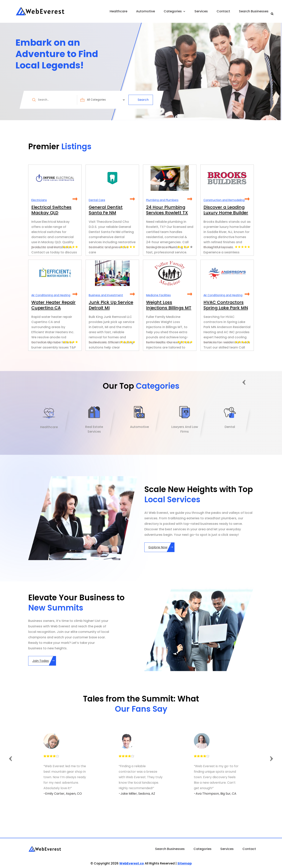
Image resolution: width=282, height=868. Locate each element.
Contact (223, 11)
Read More (75, 199)
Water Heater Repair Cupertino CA (53, 305)
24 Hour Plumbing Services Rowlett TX (167, 210)
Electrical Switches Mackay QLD (51, 210)
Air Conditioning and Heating (51, 295)
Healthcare (118, 11)
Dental (230, 427)
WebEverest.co (132, 863)
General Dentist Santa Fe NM (106, 210)
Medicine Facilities (158, 295)
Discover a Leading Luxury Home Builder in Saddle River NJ (226, 213)
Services (201, 11)
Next (257, 382)
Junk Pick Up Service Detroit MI (111, 305)
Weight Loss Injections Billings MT (169, 305)
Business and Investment (106, 295)
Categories (173, 11)
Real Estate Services (94, 429)
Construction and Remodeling (224, 200)
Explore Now (158, 547)
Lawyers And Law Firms (185, 429)
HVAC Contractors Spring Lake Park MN (226, 305)
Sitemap (185, 863)
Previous (244, 382)
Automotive (146, 11)
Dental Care (97, 200)
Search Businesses (254, 11)
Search (143, 100)
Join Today (41, 661)
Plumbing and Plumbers (162, 200)
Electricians (39, 200)
